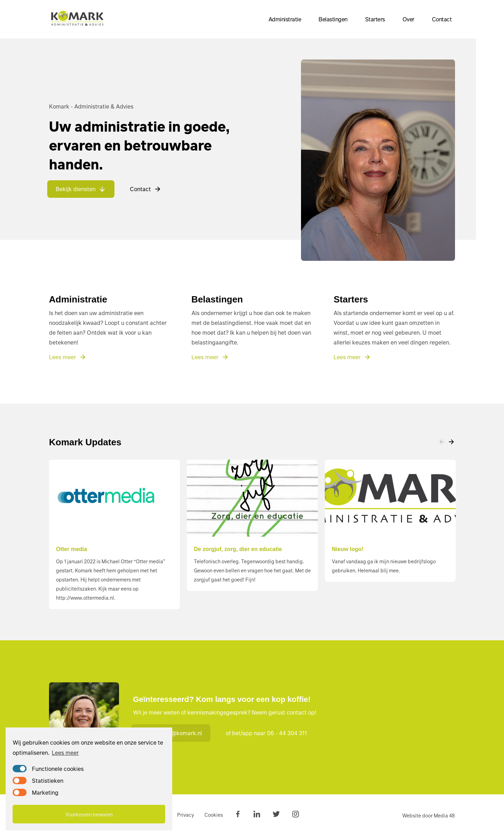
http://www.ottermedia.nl (85, 598)
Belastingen (333, 19)
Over (408, 19)
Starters (375, 19)
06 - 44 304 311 (287, 733)
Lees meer (65, 753)
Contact (442, 19)
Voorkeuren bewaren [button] (89, 814)
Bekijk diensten (81, 189)
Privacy (185, 815)
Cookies (214, 815)
